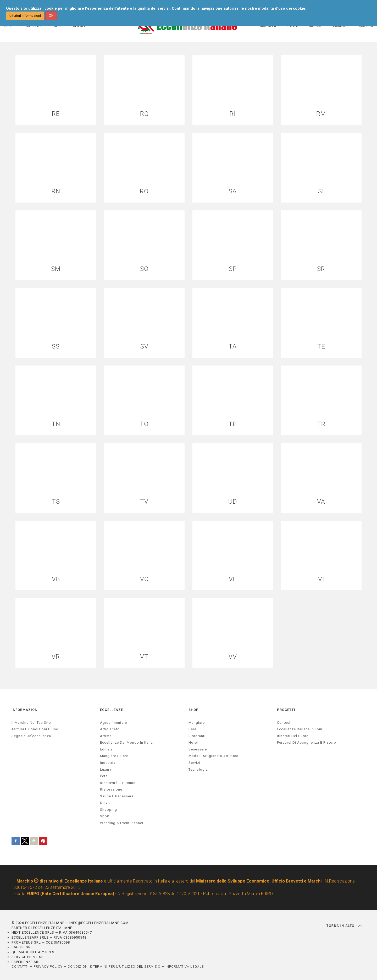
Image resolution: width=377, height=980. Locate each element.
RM (321, 114)
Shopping (109, 810)
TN (56, 424)
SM (56, 269)
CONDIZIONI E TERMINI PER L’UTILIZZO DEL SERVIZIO (114, 967)
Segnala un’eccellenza (31, 736)
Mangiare (197, 723)
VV (233, 657)
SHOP (194, 710)
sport (105, 816)
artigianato (110, 729)
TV (144, 502)
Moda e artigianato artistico (214, 756)
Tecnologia (198, 769)
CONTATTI (20, 967)
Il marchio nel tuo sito (31, 723)
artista (106, 736)
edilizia (106, 749)
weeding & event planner (122, 823)
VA (321, 502)
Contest (284, 723)
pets (104, 776)
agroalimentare (113, 723)
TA (233, 347)
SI (321, 191)
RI (233, 114)
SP (233, 269)
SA (233, 191)
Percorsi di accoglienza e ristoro (307, 742)
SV (144, 347)
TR (321, 424)
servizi (106, 803)
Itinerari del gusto (293, 736)
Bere (192, 729)
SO (144, 269)
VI (321, 579)
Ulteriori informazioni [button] (25, 16)
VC (144, 579)
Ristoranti (197, 736)
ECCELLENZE (112, 710)
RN (56, 191)
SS (56, 347)
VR (56, 657)
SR (321, 269)
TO (144, 424)
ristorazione (111, 789)
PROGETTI (286, 710)
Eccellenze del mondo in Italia (126, 742)
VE (233, 579)
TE (321, 347)
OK (51, 16)
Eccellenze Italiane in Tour (300, 729)
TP (233, 424)
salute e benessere (117, 796)
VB (56, 579)
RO (144, 191)
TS (56, 502)
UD (233, 502)
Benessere (198, 749)
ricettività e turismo (118, 783)
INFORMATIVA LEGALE (185, 967)
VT (144, 657)
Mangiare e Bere (114, 756)
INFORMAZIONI (25, 710)
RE (56, 114)
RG (144, 114)
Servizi (194, 763)
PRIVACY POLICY (48, 967)
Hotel (193, 742)
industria (108, 763)
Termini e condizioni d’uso (35, 729)
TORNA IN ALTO (344, 926)
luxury (106, 769)
